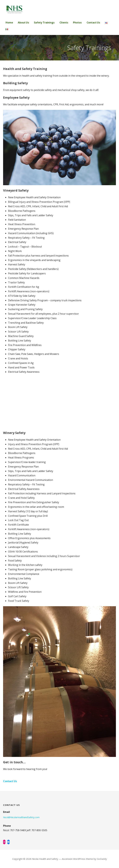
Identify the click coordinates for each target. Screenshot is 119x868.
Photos (77, 23)
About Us (23, 23)
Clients (64, 23)
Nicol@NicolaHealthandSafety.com (21, 817)
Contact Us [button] (10, 781)
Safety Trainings (44, 23)
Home (9, 23)
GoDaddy (102, 859)
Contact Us (93, 23)
